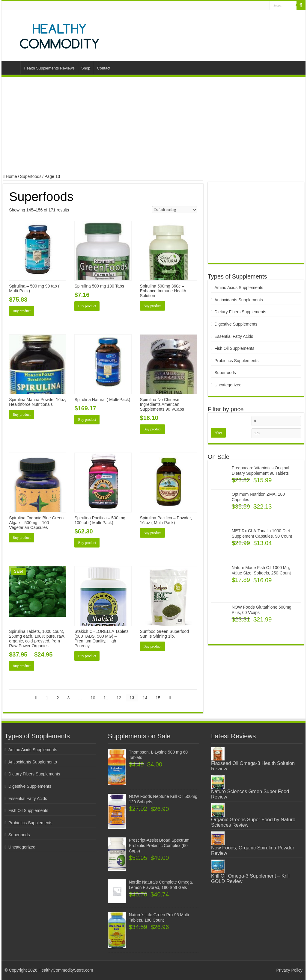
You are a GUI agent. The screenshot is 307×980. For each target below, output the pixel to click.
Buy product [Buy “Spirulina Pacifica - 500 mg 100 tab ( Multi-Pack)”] (87, 543)
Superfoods (31, 176)
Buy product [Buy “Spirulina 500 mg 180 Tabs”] (87, 306)
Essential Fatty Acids (234, 336)
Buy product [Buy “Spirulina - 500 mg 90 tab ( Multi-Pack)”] (22, 311)
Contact (104, 68)
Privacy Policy (289, 970)
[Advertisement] (153, 126)
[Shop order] (175, 210)
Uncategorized (228, 385)
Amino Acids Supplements (239, 288)
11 (106, 698)
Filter (218, 433)
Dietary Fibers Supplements (240, 312)
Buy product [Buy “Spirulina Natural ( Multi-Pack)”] (87, 420)
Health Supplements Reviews (49, 68)
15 (158, 698)
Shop (86, 68)
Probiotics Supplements (236, 361)
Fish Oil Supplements (234, 348)
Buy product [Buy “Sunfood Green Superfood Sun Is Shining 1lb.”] (153, 646)
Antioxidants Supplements (239, 300)
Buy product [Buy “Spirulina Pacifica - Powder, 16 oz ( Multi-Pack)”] (153, 533)
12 (119, 698)
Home (12, 67)
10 (93, 698)
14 (145, 698)
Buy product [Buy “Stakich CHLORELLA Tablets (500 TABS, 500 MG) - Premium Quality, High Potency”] (87, 656)
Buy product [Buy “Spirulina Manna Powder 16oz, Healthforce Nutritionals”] (22, 415)
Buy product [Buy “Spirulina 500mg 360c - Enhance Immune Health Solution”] (153, 306)
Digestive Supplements (236, 324)
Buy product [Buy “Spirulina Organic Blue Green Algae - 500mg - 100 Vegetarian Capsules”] (22, 538)
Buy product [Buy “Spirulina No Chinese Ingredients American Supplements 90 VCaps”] (153, 429)
